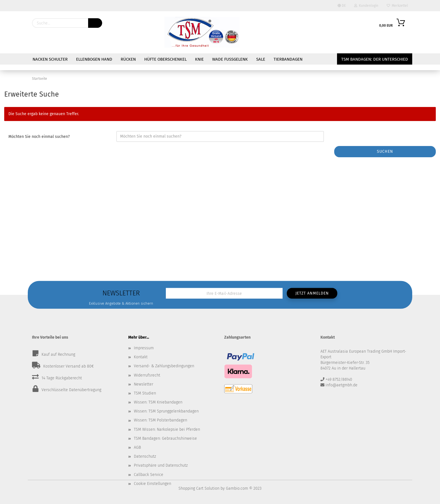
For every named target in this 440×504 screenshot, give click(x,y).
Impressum (144, 348)
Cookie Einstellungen (153, 484)
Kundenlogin (366, 6)
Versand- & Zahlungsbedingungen (164, 366)
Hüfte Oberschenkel (165, 59)
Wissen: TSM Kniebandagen (158, 402)
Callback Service (149, 475)
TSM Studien (145, 393)
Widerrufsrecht (147, 375)
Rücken (128, 59)
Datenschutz (145, 456)
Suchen (385, 151)
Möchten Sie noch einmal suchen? (39, 137)
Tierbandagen (288, 59)
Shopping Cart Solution (199, 488)
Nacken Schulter (50, 59)
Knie (199, 59)
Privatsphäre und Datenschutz (161, 465)
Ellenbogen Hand (94, 59)
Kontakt (141, 357)
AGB (137, 447)
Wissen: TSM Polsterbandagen (161, 420)
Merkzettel (397, 6)
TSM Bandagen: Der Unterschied (375, 59)
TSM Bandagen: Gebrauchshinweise (165, 438)
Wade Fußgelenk (230, 59)
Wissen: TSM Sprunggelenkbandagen (166, 411)
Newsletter (144, 384)
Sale (261, 59)
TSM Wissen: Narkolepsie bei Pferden (167, 429)
